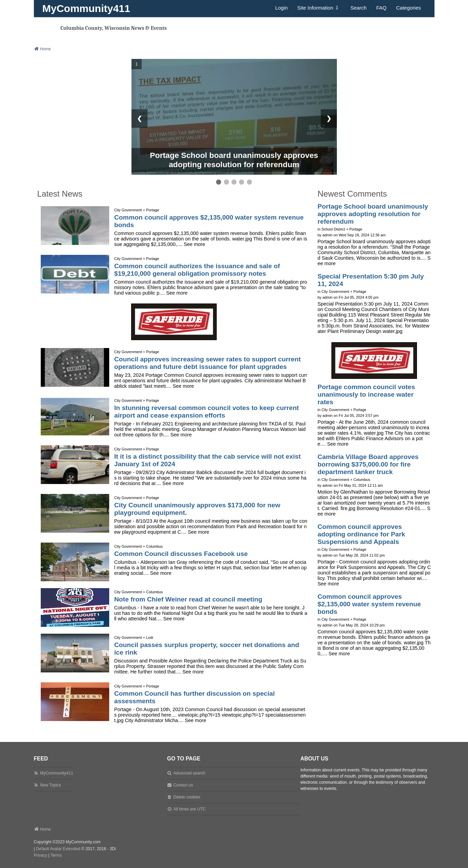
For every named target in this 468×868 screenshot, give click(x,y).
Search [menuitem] (358, 8)
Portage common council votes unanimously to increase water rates (366, 394)
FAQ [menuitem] (381, 8)
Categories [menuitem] (409, 8)
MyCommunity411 (86, 8)
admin (327, 235)
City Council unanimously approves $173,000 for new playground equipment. (197, 509)
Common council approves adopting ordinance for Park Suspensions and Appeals (362, 534)
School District (333, 229)
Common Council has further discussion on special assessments (195, 697)
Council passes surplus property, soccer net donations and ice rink (207, 649)
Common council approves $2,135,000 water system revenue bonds (209, 221)
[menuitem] (41, 856)
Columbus (155, 546)
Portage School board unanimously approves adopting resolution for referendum (234, 160)
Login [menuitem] (282, 8)
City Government (128, 210)
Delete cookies (187, 797)
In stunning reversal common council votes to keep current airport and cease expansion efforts (207, 412)
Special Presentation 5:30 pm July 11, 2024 (371, 280)
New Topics (50, 785)
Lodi (150, 637)
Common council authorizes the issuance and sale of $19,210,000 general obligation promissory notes (197, 270)
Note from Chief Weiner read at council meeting (188, 599)
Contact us (183, 785)
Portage (153, 210)
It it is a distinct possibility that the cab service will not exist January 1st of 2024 (208, 460)
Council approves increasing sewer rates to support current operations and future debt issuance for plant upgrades (208, 363)
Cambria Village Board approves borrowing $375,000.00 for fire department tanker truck (368, 464)
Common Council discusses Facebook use (181, 554)
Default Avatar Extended (58, 849)
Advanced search (189, 773)
